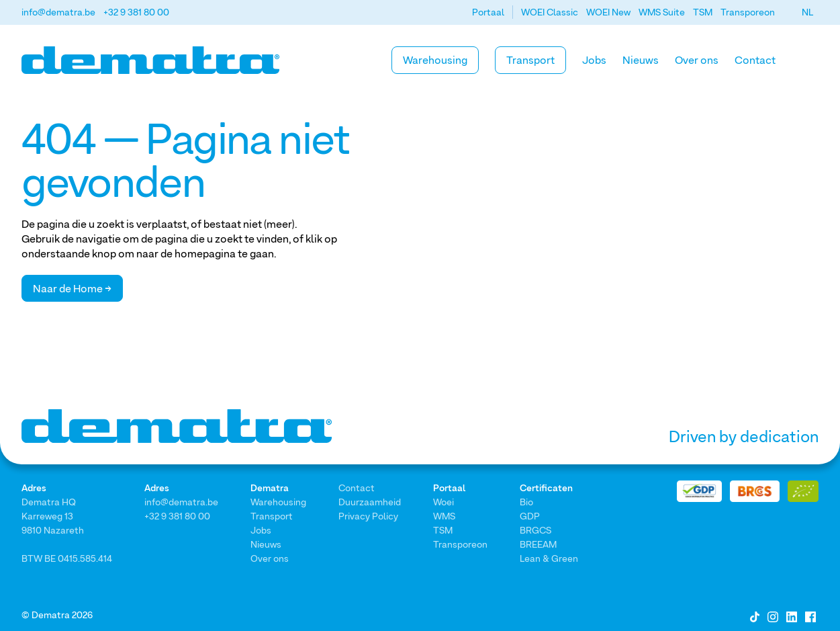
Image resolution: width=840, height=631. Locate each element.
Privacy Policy (368, 516)
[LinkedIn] (792, 616)
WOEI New (608, 12)
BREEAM (538, 544)
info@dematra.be (58, 12)
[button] (807, 12)
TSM (703, 12)
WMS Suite (662, 12)
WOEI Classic (550, 12)
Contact (755, 60)
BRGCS (535, 530)
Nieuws (641, 60)
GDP (530, 516)
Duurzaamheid (370, 502)
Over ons (697, 60)
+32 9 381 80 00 (136, 12)
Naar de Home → (72, 288)
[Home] (150, 60)
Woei (444, 502)
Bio (526, 502)
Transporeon (748, 12)
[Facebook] (810, 616)
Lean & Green (549, 558)
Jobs (594, 60)
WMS (444, 516)
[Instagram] (773, 616)
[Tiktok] (755, 616)
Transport (530, 60)
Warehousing (435, 60)
